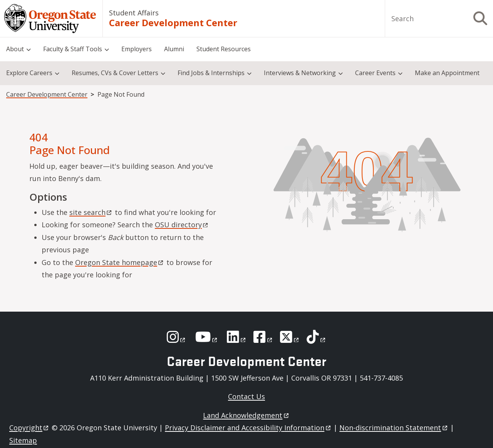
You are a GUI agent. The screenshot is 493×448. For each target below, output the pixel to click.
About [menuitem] (15, 49)
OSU (182, 225)
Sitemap (23, 440)
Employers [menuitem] (137, 49)
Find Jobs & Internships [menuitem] (211, 73)
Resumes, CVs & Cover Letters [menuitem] (115, 73)
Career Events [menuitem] (375, 73)
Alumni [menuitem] (174, 49)
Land (246, 415)
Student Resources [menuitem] (224, 49)
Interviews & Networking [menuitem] (300, 73)
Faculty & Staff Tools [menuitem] (73, 49)
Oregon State (120, 262)
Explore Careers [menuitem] (29, 73)
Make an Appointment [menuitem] (447, 73)
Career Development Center (173, 23)
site (91, 212)
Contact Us (246, 396)
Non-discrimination (394, 428)
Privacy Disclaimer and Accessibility (248, 428)
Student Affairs (134, 13)
